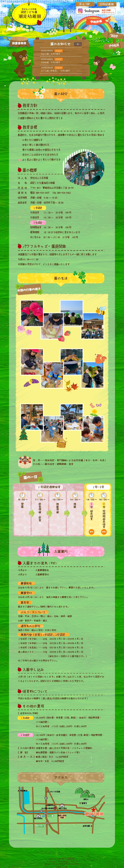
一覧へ (78, 44)
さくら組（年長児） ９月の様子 (55, 71)
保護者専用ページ (19, 43)
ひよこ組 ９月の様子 (51, 54)
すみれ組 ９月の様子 (51, 62)
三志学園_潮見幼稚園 (29, 14)
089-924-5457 (58, 864)
